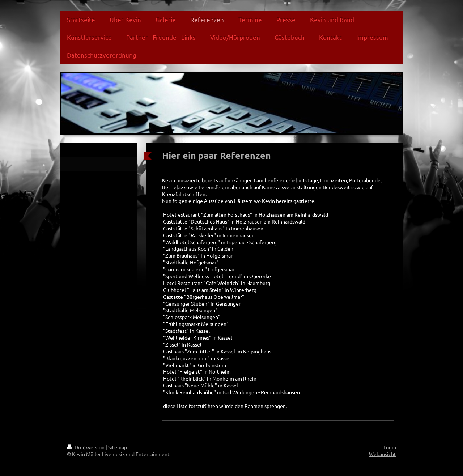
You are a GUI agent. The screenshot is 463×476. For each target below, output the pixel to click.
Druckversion (86, 447)
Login (390, 447)
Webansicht (383, 454)
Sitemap (118, 447)
